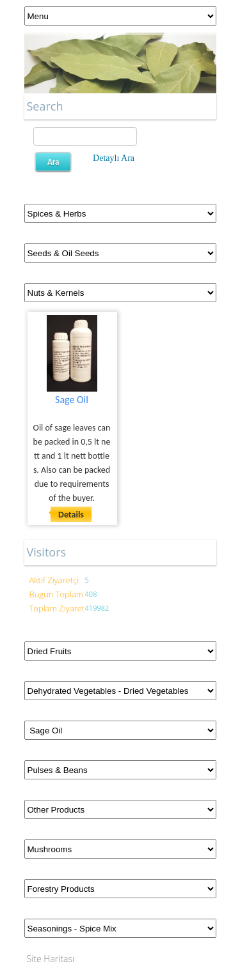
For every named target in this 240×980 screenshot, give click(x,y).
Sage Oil (72, 400)
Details (71, 515)
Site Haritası (51, 959)
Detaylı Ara (114, 158)
